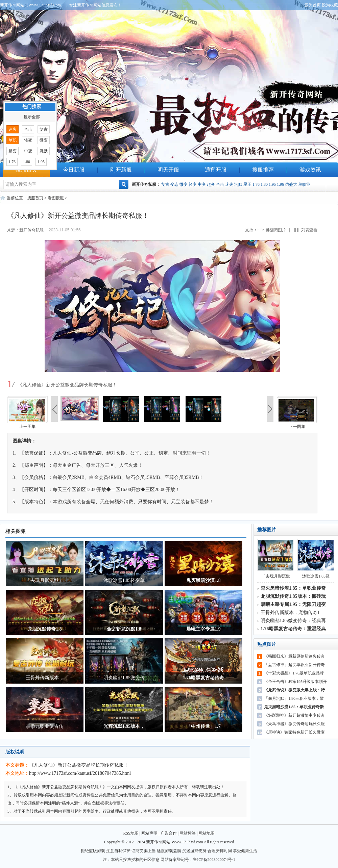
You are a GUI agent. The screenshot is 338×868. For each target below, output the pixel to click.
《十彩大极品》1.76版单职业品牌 (294, 673)
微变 (184, 184)
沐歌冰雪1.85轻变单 (124, 580)
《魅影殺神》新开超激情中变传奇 (294, 715)
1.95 (272, 184)
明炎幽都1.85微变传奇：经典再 (293, 621)
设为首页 (313, 5)
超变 (211, 184)
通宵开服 (216, 170)
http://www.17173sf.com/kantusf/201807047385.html (80, 773)
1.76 (256, 184)
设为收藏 (330, 5)
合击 (220, 184)
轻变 (193, 184)
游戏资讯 (310, 170)
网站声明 (149, 833)
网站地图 (207, 833)
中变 (202, 184)
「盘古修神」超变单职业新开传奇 (294, 665)
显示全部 (32, 117)
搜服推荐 (263, 170)
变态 (174, 184)
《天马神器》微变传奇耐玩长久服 (294, 724)
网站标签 (188, 833)
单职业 (304, 184)
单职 (13, 140)
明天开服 (168, 170)
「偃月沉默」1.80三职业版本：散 (294, 698)
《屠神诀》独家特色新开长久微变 (294, 732)
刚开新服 (121, 170)
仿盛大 (291, 184)
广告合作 (169, 833)
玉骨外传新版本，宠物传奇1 (290, 612)
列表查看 (309, 230)
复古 (165, 184)
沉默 (238, 184)
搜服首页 (26, 170)
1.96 (280, 184)
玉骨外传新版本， (45, 678)
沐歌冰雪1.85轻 (316, 559)
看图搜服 (56, 198)
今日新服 (74, 170)
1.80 (264, 184)
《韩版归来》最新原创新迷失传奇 (294, 656)
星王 (247, 184)
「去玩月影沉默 (276, 559)
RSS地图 (131, 833)
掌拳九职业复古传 (45, 726)
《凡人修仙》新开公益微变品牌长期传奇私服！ (79, 765)
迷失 (229, 184)
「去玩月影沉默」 (45, 580)
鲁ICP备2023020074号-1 (214, 860)
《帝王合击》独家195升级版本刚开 (295, 682)
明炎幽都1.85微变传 (124, 678)
